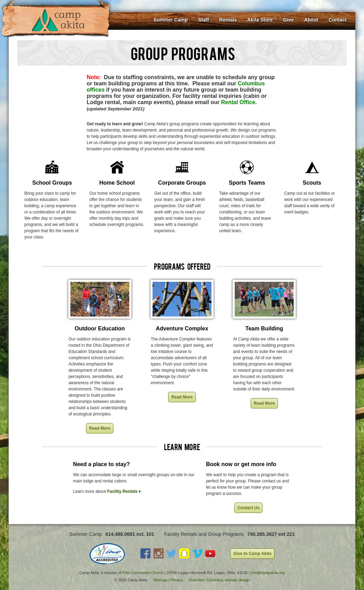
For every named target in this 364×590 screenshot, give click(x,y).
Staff (203, 20)
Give (288, 20)
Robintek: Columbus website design (220, 580)
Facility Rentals (122, 491)
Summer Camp (171, 20)
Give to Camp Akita (252, 554)
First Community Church (143, 573)
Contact (338, 20)
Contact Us (248, 508)
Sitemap (160, 580)
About (311, 20)
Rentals (228, 20)
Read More (100, 428)
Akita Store (260, 20)
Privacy (177, 580)
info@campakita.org (268, 573)
